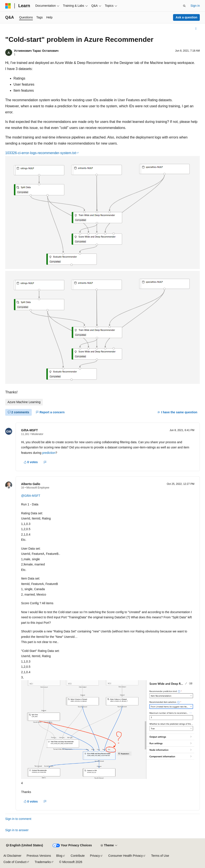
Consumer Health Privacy (126, 856)
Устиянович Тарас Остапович (36, 51)
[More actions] (196, 29)
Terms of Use (160, 856)
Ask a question (187, 17)
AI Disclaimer (12, 856)
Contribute (78, 856)
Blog (59, 856)
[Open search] (184, 6)
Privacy (95, 856)
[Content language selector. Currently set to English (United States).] (24, 845)
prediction (49, 453)
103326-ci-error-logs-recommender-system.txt (41, 153)
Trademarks (43, 862)
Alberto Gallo (31, 484)
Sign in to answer (17, 830)
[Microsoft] (8, 6)
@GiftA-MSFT (31, 496)
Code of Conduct (15, 862)
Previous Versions (39, 856)
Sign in (195, 6)
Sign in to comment (18, 819)
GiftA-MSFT (29, 430)
